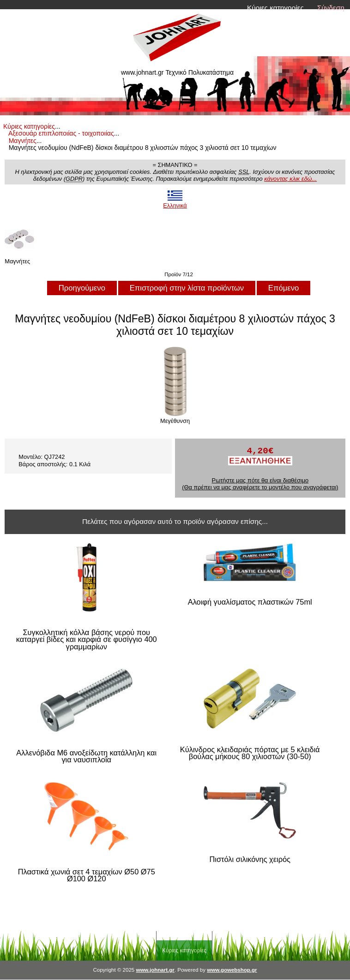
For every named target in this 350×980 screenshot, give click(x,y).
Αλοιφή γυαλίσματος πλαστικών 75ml (250, 602)
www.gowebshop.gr (232, 970)
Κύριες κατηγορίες (275, 8)
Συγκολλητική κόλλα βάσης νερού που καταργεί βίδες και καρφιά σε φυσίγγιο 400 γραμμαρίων (87, 640)
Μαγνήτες (23, 141)
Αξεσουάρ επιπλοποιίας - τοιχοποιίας (61, 133)
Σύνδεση (331, 8)
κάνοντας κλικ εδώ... (290, 179)
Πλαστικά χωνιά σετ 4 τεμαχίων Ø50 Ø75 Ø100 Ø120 (87, 876)
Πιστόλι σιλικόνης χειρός (250, 859)
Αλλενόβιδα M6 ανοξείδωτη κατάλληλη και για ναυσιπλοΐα (86, 757)
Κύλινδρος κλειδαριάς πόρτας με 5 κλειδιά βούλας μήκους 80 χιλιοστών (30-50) (250, 753)
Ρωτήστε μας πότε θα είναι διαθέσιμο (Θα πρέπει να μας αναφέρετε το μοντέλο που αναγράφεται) (260, 484)
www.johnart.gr (155, 970)
